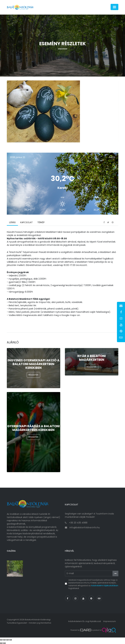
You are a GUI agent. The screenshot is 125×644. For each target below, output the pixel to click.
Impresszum (110, 621)
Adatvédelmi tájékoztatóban (105, 586)
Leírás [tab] (12, 222)
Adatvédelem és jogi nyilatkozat (84, 621)
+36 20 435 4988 (78, 523)
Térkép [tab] (41, 222)
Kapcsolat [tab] (26, 222)
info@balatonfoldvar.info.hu (85, 527)
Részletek (33, 375)
